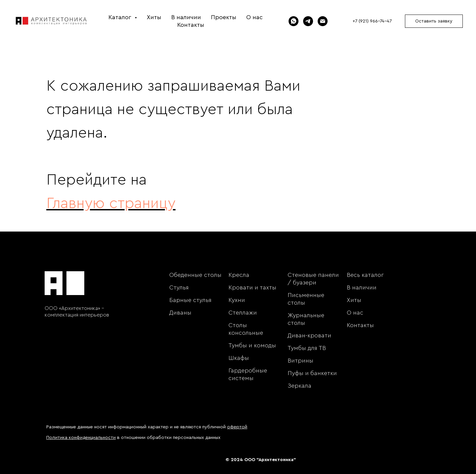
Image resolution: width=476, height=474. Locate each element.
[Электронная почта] (323, 21)
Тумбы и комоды (252, 345)
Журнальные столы (306, 319)
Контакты (191, 25)
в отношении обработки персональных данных (133, 438)
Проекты (224, 17)
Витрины (300, 361)
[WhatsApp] (294, 21)
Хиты (154, 17)
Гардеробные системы (248, 374)
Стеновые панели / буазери (313, 279)
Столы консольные (246, 329)
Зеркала (299, 386)
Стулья (179, 287)
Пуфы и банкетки (312, 373)
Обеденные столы (195, 275)
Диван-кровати (309, 335)
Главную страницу (111, 203)
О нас (255, 17)
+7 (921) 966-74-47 (372, 21)
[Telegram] (308, 21)
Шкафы (239, 358)
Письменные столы (306, 299)
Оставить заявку (434, 21)
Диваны (180, 313)
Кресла (239, 275)
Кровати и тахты (252, 287)
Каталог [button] (121, 17)
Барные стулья (190, 300)
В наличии (186, 17)
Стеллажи (243, 313)
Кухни (237, 300)
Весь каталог (365, 275)
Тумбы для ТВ (307, 348)
